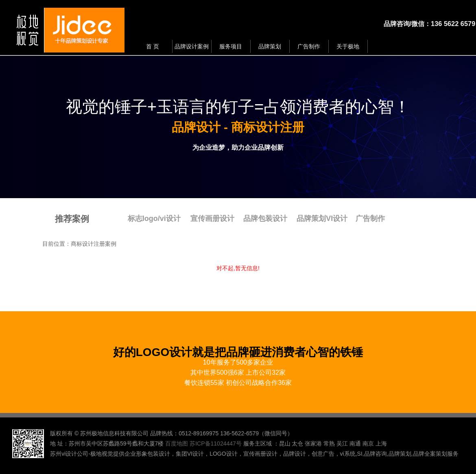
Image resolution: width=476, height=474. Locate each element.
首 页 (153, 46)
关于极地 (348, 46)
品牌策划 (270, 46)
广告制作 (309, 46)
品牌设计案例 (192, 46)
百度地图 (177, 443)
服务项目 (231, 46)
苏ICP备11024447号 (216, 443)
